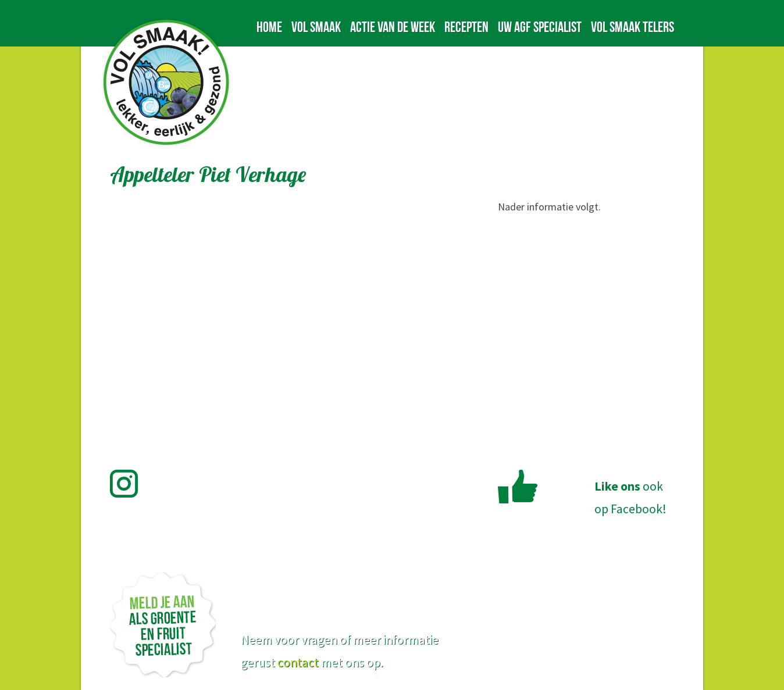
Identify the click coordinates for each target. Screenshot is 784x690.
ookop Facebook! (630, 498)
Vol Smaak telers (632, 27)
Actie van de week (393, 27)
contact (298, 662)
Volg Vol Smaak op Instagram (131, 484)
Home (269, 27)
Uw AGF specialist (540, 27)
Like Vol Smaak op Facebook (518, 487)
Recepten (466, 27)
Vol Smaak (316, 27)
